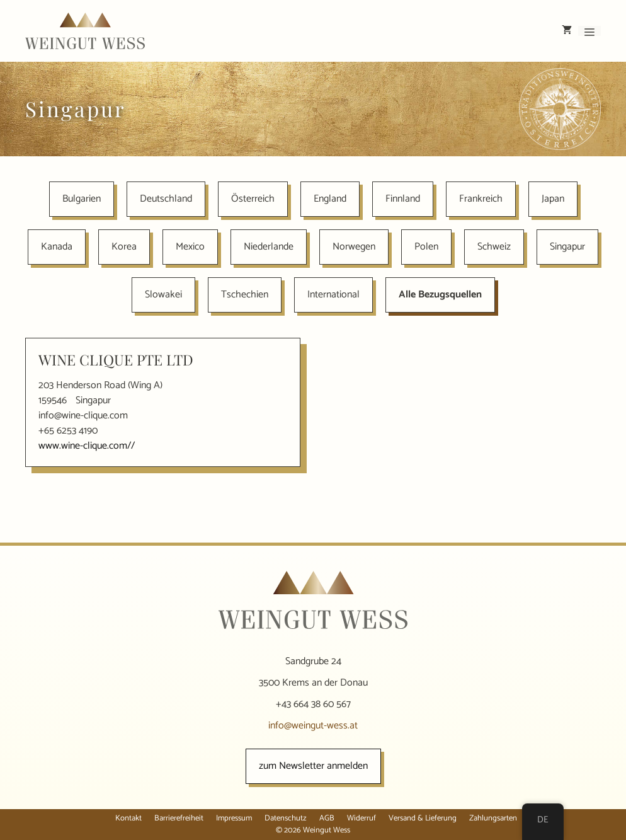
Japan (553, 199)
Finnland (403, 199)
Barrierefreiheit (179, 818)
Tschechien (245, 295)
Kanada (57, 247)
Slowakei (163, 295)
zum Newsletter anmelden (313, 766)
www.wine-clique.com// (87, 446)
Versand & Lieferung (423, 818)
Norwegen (354, 247)
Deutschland (166, 199)
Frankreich (481, 199)
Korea (124, 247)
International (333, 295)
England (330, 199)
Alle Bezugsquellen (440, 295)
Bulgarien (82, 199)
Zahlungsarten (493, 818)
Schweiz (494, 247)
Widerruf (361, 818)
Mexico (190, 247)
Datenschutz (286, 818)
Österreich (253, 199)
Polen (426, 247)
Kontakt (128, 818)
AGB (327, 818)
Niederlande (269, 247)
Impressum (234, 818)
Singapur (567, 247)
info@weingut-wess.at (313, 726)
